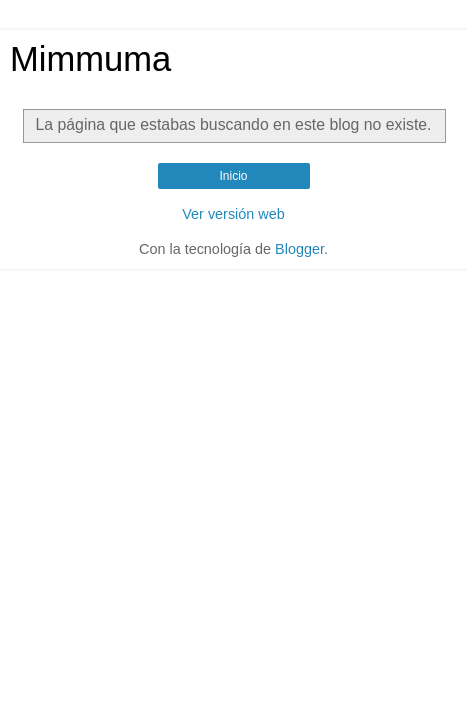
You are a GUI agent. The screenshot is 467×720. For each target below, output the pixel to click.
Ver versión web (233, 214)
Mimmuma (90, 59)
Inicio (233, 176)
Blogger (299, 249)
